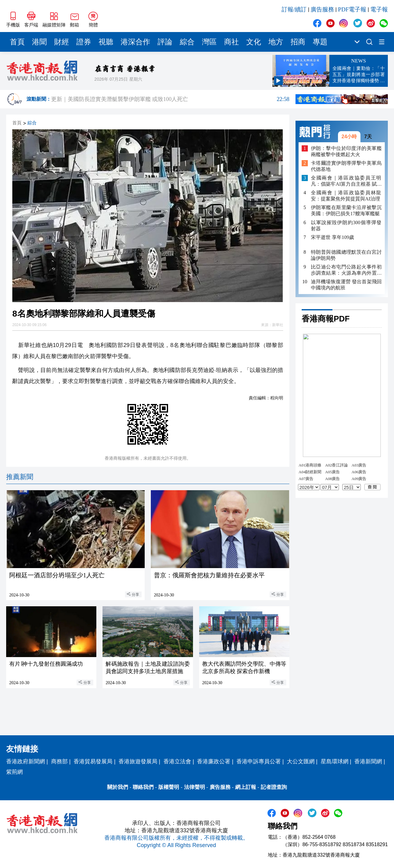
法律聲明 (195, 787)
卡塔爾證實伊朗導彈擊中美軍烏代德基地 (346, 166)
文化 (254, 42)
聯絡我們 (143, 787)
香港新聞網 (368, 761)
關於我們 (118, 787)
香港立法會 (177, 761)
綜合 (187, 42)
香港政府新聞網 (26, 761)
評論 (165, 42)
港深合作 (135, 42)
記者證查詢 (274, 787)
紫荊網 (14, 772)
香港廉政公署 (214, 761)
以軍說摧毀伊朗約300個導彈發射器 (346, 226)
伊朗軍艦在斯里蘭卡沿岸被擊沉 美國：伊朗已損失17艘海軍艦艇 (346, 210)
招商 (298, 42)
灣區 (209, 42)
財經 (62, 42)
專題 (320, 42)
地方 (276, 42)
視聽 (106, 42)
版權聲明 (169, 787)
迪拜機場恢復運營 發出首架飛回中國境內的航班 (346, 285)
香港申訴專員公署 (259, 761)
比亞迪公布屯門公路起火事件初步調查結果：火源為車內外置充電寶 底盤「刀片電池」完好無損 (346, 270)
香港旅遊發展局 (138, 761)
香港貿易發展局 (93, 761)
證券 (84, 42)
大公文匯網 (301, 761)
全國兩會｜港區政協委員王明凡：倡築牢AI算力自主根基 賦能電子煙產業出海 (346, 181)
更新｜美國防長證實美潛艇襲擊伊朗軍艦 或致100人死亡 (170, 99)
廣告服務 (322, 9)
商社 (231, 42)
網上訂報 (246, 787)
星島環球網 (335, 761)
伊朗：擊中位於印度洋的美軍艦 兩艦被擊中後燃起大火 (346, 151)
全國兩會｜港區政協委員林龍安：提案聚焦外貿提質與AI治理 (346, 196)
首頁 (17, 42)
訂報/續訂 (294, 9)
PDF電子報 (352, 9)
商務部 (59, 761)
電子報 (379, 9)
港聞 (39, 42)
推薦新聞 (20, 477)
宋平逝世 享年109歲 (332, 237)
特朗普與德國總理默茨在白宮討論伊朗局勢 (346, 255)
